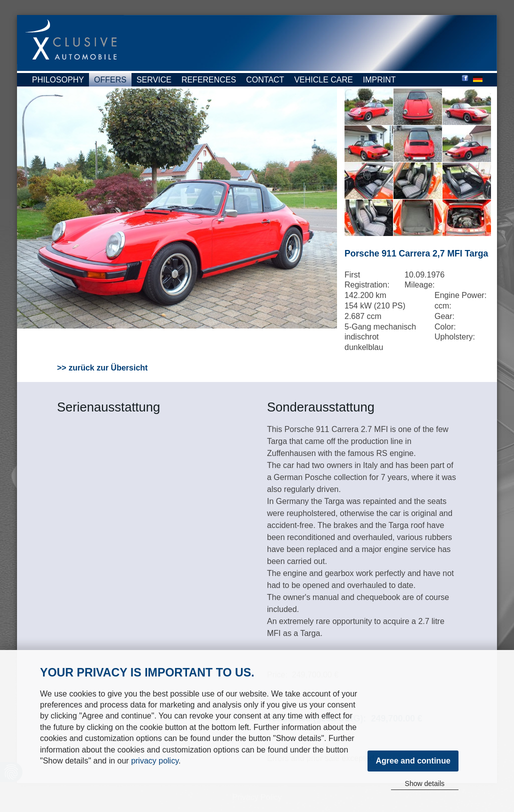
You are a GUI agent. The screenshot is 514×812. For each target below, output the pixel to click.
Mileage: (419, 285)
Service (154, 80)
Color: (445, 327)
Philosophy (58, 80)
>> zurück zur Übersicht (102, 368)
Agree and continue (413, 761)
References (209, 80)
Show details (425, 783)
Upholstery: (455, 337)
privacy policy (155, 761)
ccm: (443, 306)
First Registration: (367, 280)
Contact (265, 80)
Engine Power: (460, 295)
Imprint (379, 80)
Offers (110, 80)
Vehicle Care (323, 80)
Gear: (444, 316)
